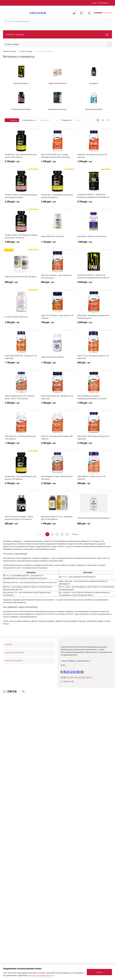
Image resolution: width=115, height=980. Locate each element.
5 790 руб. (21, 163)
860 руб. (94, 525)
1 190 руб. (57, 364)
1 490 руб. (57, 163)
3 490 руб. (57, 203)
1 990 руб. (94, 404)
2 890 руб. (94, 324)
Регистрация (103, 3)
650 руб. (21, 525)
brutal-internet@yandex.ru (80, 677)
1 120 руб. (57, 243)
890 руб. (21, 284)
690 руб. (94, 364)
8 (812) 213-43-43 (38, 13)
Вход (94, 3)
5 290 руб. (57, 444)
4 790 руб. (21, 485)
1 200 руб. (57, 404)
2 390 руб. (21, 404)
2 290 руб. (21, 203)
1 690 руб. (94, 163)
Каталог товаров (57, 34)
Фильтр (12, 120)
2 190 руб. (57, 485)
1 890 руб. (94, 243)
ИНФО (63, 665)
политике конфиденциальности (41, 975)
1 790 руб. (21, 364)
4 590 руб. (94, 284)
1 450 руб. (57, 525)
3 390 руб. (21, 243)
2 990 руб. (21, 324)
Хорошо (99, 972)
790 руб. (57, 324)
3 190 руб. (94, 444)
